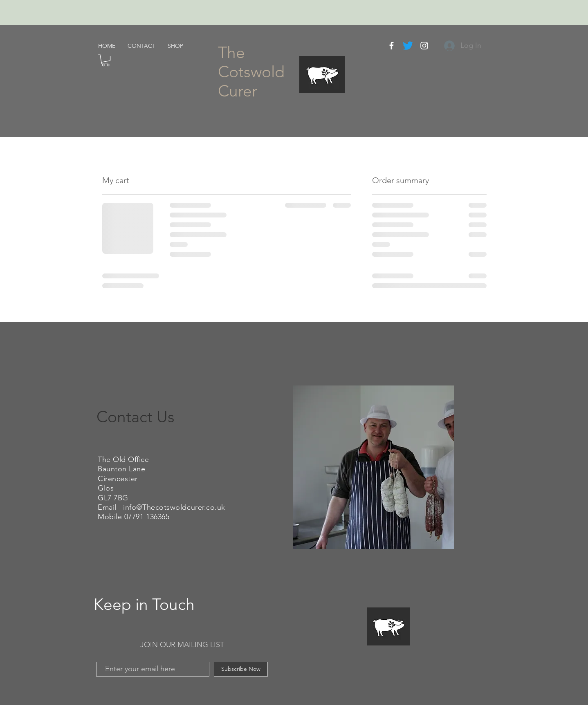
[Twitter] (408, 46)
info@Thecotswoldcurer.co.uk (174, 507)
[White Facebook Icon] (392, 46)
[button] (105, 60)
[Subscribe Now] (241, 669)
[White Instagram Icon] (424, 46)
